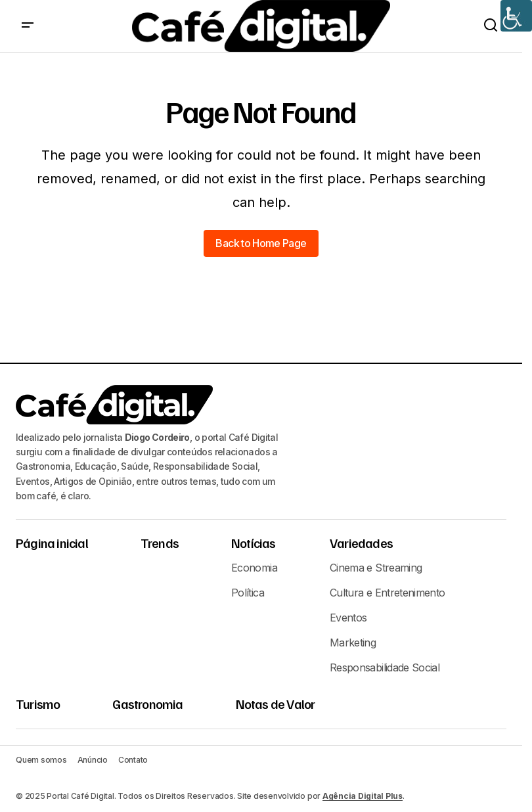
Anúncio (93, 760)
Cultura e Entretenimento (388, 593)
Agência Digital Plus (363, 796)
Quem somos (41, 760)
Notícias (254, 543)
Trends (160, 543)
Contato (133, 760)
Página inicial (52, 543)
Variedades (361, 543)
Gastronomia (147, 704)
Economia (254, 568)
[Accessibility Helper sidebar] (516, 16)
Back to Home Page (261, 243)
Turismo (38, 704)
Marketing (353, 643)
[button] (28, 26)
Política (248, 593)
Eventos (348, 618)
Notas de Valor (276, 704)
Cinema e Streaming (376, 568)
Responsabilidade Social (385, 667)
